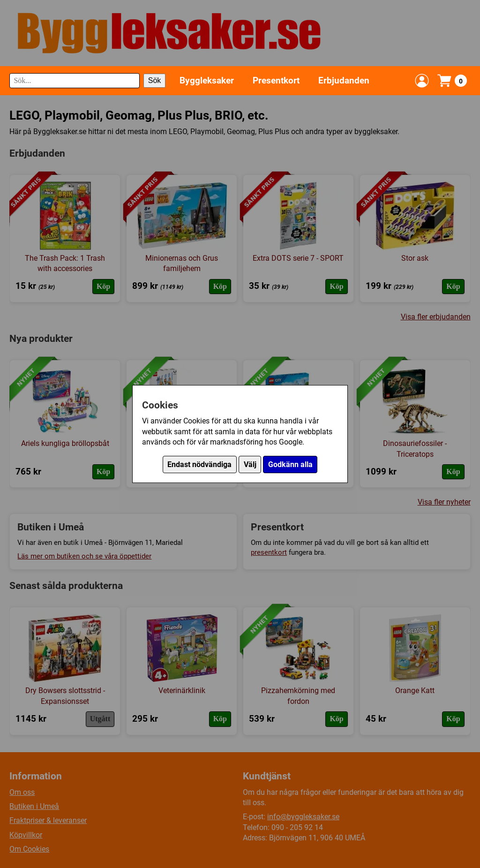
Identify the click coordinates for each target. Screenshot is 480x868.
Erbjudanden (344, 80)
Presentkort (276, 80)
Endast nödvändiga (199, 464)
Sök (155, 80)
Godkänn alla (290, 464)
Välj (250, 464)
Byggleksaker (207, 80)
